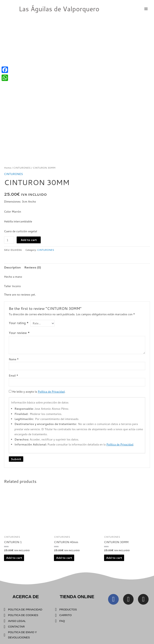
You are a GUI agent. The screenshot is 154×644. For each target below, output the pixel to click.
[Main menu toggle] (146, 9)
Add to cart (29, 240)
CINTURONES (22, 168)
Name (14, 359)
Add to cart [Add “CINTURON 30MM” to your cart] (114, 558)
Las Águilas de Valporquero (59, 9)
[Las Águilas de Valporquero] (10, 9)
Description (12, 267)
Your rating (19, 323)
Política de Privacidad (51, 392)
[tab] (12, 267)
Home (8, 168)
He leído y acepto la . (37, 392)
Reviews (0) (33, 267)
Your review (19, 333)
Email (13, 375)
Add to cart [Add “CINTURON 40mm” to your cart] (64, 558)
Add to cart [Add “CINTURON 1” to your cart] (14, 558)
